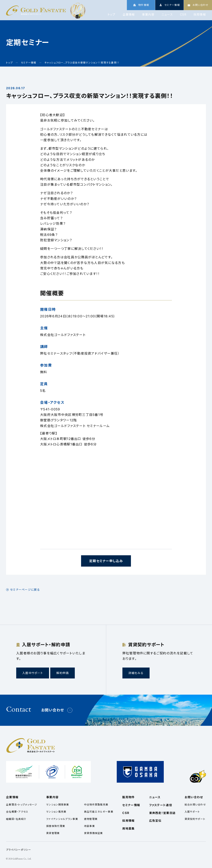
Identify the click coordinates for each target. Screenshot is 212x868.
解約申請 (63, 673)
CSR (183, 15)
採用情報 (200, 15)
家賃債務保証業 (94, 833)
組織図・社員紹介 (16, 819)
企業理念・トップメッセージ (22, 805)
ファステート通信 (161, 805)
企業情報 (129, 15)
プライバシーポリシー (19, 850)
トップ (112, 15)
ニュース (167, 15)
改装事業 (89, 826)
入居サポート (192, 812)
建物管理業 (91, 819)
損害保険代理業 (56, 826)
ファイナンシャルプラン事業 (62, 819)
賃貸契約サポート (195, 819)
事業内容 (148, 15)
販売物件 (128, 797)
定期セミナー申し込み (106, 561)
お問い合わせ (53, 710)
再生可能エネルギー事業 (99, 812)
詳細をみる (136, 673)
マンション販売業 (56, 812)
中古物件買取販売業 (96, 805)
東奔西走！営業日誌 (162, 813)
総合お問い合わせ (195, 805)
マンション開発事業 (58, 805)
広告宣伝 (155, 821)
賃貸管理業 (53, 833)
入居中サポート (33, 673)
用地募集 (128, 828)
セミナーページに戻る (25, 590)
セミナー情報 (131, 805)
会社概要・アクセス (17, 812)
